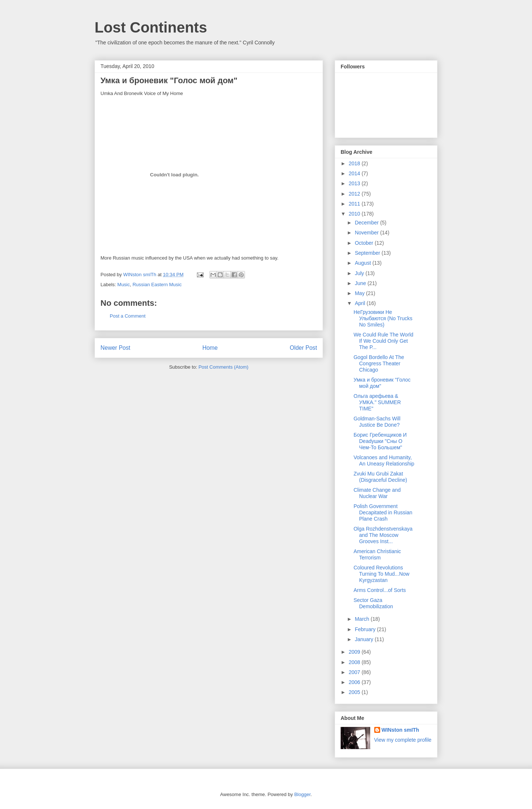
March (363, 619)
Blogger (302, 794)
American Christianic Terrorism (377, 554)
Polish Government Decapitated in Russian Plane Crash (383, 512)
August (363, 263)
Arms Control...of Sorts (380, 590)
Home (210, 348)
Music (124, 285)
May (360, 293)
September (368, 253)
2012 (355, 194)
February (366, 629)
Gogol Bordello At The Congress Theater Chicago (379, 363)
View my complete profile (403, 740)
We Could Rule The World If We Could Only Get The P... (383, 341)
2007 (355, 672)
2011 (355, 204)
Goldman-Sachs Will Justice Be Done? (377, 422)
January (365, 639)
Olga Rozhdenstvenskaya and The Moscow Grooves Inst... (383, 535)
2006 (355, 682)
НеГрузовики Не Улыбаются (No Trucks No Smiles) (383, 318)
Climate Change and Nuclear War (377, 493)
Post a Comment (128, 316)
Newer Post (115, 348)
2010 (355, 214)
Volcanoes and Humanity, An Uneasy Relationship (384, 461)
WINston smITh (400, 730)
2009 (355, 652)
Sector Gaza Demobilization (373, 603)
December (367, 223)
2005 (355, 692)
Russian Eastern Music (157, 285)
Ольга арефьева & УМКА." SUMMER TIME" (377, 402)
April (361, 303)
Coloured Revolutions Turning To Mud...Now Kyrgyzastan (381, 574)
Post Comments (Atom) (223, 367)
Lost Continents (151, 27)
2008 (355, 662)
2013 (355, 183)
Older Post (303, 348)
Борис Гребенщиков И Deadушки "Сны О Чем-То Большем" (380, 441)
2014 (355, 173)
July (360, 273)
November (367, 233)
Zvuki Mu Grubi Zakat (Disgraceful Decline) (380, 477)
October (365, 243)
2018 (355, 163)
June (361, 283)
